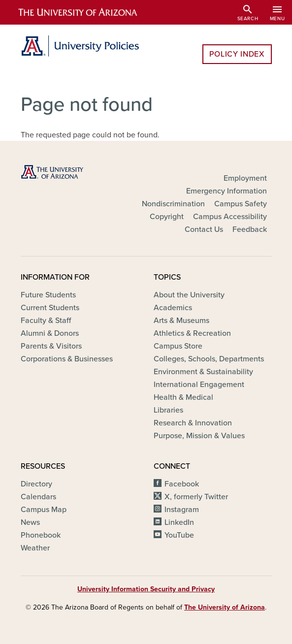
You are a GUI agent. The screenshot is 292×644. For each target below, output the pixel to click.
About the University (189, 295)
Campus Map (44, 510)
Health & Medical (183, 397)
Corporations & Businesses (67, 359)
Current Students (50, 308)
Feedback (250, 229)
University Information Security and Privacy (146, 589)
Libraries (168, 410)
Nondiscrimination (173, 204)
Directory (36, 484)
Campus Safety (241, 204)
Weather (35, 548)
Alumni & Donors (50, 333)
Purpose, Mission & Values (199, 436)
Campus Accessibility (230, 217)
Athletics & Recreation (192, 333)
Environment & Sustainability (203, 372)
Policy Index (237, 54)
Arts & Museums (181, 321)
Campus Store (178, 346)
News (30, 522)
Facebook (182, 484)
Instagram (182, 510)
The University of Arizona (225, 607)
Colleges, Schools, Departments (209, 359)
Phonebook (41, 535)
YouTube (179, 535)
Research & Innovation (193, 423)
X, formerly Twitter (196, 497)
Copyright (167, 217)
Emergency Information (227, 191)
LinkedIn (179, 522)
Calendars (38, 497)
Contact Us (204, 229)
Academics (173, 308)
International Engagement (199, 385)
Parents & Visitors (51, 346)
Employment (245, 178)
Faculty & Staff (46, 321)
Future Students (48, 295)
